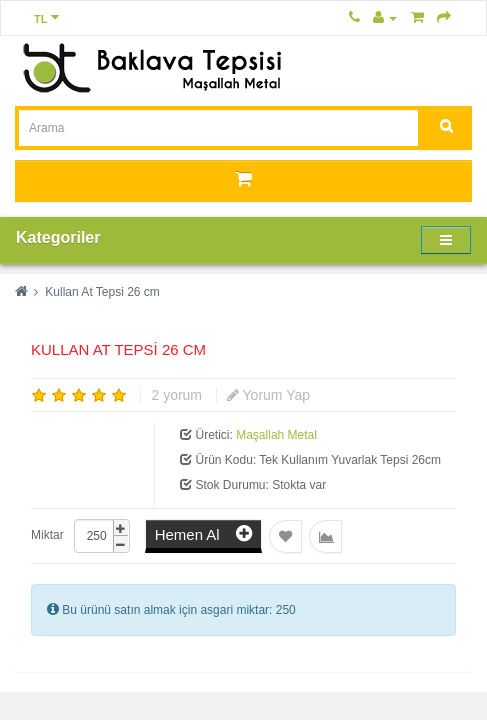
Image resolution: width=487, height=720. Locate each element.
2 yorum (176, 395)
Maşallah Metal (276, 435)
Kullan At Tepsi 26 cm (102, 292)
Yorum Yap (268, 395)
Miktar (47, 535)
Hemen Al (204, 533)
